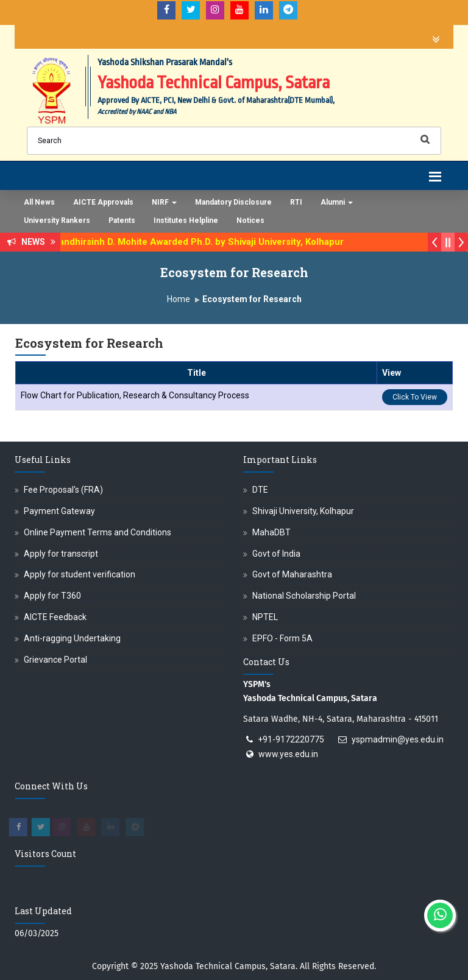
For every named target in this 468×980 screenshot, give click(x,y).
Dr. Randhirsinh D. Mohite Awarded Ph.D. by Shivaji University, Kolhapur (199, 242)
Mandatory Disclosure (233, 202)
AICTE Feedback (55, 617)
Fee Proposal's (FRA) (63, 490)
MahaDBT (271, 532)
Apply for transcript (61, 554)
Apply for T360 (52, 596)
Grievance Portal (55, 660)
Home (179, 299)
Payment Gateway (59, 511)
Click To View (415, 397)
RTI (296, 202)
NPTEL (265, 617)
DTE (260, 490)
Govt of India (276, 554)
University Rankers (57, 220)
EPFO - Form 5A (282, 638)
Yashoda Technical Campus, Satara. (229, 966)
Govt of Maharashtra (292, 574)
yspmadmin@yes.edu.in (398, 739)
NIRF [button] (164, 202)
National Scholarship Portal (304, 596)
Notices (250, 220)
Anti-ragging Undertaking (72, 638)
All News (39, 202)
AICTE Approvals (103, 202)
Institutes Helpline (186, 220)
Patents (122, 220)
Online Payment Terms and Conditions (97, 532)
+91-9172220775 (291, 739)
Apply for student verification (80, 574)
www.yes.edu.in (288, 754)
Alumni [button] (337, 202)
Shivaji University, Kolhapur (303, 511)
